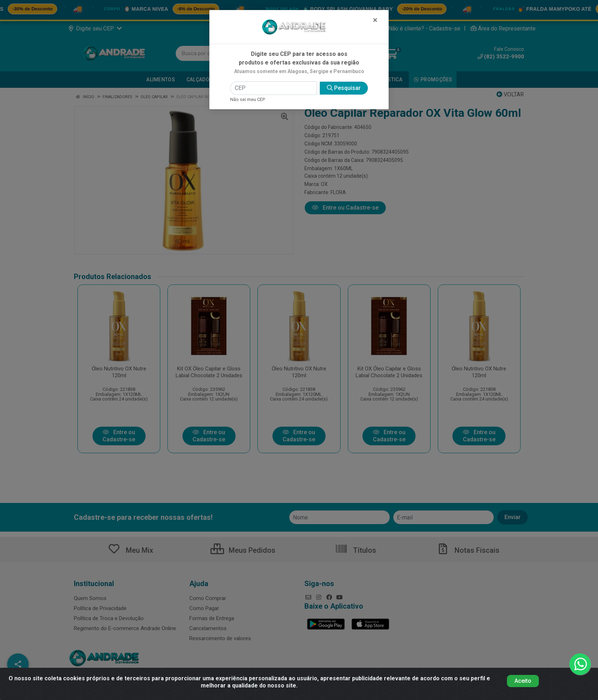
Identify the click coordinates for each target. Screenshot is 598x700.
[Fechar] (375, 20)
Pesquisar (344, 88)
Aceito (523, 681)
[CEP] (274, 88)
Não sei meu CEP (248, 99)
